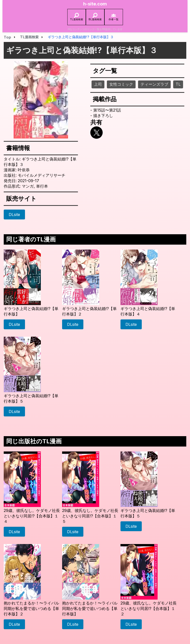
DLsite (14, 215)
